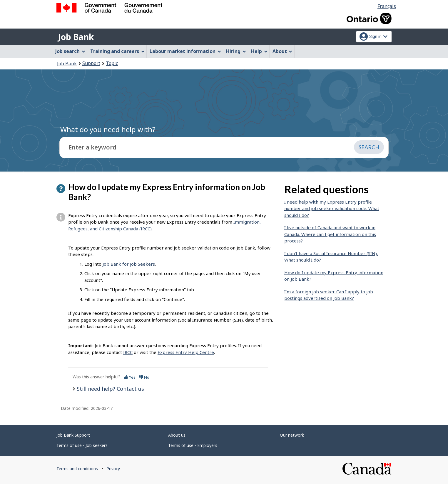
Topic (112, 63)
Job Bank (76, 37)
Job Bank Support (73, 435)
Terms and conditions (77, 469)
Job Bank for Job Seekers (129, 264)
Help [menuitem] (259, 51)
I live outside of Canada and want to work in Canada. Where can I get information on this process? (330, 234)
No (144, 377)
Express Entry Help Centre (186, 352)
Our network (292, 435)
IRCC (128, 352)
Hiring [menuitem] (236, 51)
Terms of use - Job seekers (82, 445)
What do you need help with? (108, 129)
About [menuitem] (282, 51)
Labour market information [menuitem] (185, 51)
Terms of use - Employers (193, 445)
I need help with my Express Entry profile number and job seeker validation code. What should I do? (332, 208)
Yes (130, 377)
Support (91, 63)
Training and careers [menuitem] (117, 51)
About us (177, 435)
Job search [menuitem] (70, 51)
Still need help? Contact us (110, 389)
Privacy (113, 469)
